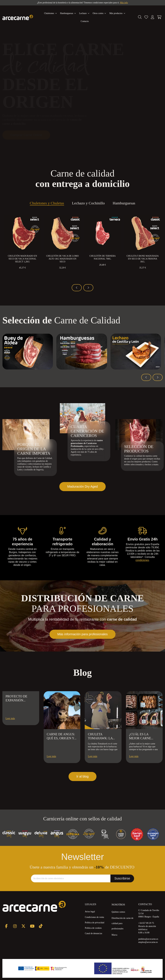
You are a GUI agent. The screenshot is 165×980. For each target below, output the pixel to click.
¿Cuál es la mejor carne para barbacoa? (143, 738)
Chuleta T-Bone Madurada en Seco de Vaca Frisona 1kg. (143, 259)
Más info (124, 3)
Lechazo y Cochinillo (88, 203)
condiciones (142, 560)
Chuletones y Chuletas (47, 203)
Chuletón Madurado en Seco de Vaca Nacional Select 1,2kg (22, 259)
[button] (117, 13)
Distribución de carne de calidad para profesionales (122, 923)
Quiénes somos (118, 912)
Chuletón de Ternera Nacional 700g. (103, 257)
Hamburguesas (124, 203)
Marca (114, 935)
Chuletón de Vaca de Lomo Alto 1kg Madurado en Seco (62, 259)
